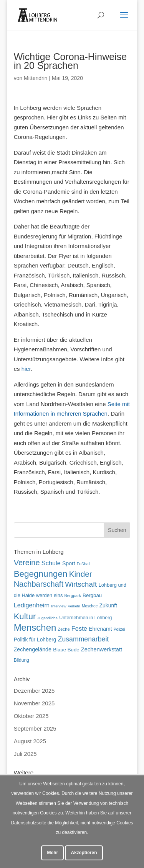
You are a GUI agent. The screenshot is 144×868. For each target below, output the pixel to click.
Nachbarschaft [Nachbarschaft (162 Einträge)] (39, 584)
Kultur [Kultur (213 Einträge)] (25, 616)
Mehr (52, 853)
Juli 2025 (25, 754)
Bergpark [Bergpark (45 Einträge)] (73, 596)
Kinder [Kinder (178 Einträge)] (81, 574)
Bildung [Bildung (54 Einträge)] (22, 660)
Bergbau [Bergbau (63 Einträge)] (92, 595)
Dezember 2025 (34, 691)
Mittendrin (36, 78)
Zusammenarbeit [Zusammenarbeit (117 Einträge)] (84, 639)
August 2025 (30, 741)
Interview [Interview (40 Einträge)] (59, 606)
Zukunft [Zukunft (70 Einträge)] (108, 605)
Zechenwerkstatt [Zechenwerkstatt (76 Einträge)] (102, 649)
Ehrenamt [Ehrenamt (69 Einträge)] (100, 629)
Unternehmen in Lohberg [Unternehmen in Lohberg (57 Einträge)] (85, 618)
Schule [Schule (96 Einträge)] (51, 563)
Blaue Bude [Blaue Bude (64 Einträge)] (66, 650)
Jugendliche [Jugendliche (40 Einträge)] (48, 618)
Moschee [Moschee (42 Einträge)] (90, 606)
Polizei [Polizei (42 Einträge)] (119, 629)
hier (26, 369)
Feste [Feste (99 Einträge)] (79, 628)
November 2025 (34, 703)
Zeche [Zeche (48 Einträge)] (64, 629)
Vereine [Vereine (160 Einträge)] (27, 563)
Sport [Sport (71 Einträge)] (69, 563)
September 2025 (35, 728)
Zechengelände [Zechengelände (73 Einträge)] (33, 649)
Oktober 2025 (31, 716)
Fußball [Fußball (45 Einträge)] (84, 564)
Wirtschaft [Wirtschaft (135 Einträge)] (81, 584)
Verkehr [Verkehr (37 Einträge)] (74, 606)
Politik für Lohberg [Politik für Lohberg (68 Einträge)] (35, 640)
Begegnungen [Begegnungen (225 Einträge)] (41, 574)
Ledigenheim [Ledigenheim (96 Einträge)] (32, 605)
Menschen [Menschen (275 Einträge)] (35, 627)
